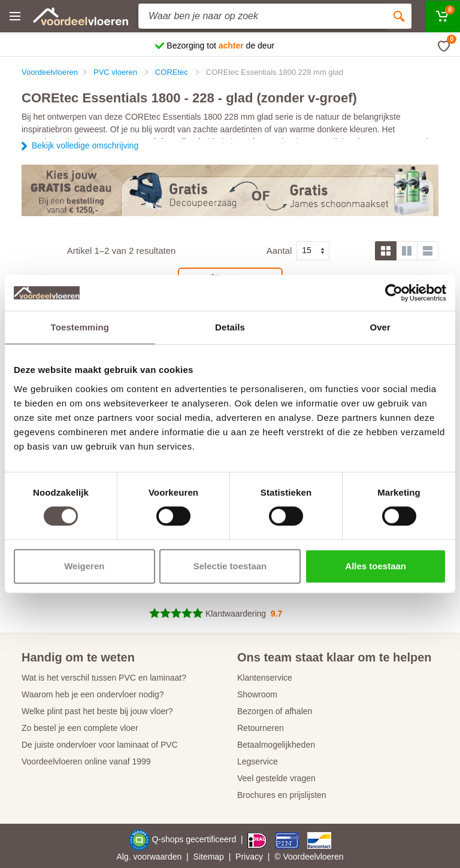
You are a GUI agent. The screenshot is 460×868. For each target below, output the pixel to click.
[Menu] (15, 16)
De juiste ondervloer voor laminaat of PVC (100, 745)
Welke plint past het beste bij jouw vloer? (97, 711)
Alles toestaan (376, 566)
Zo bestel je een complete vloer (80, 728)
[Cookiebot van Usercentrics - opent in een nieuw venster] (394, 293)
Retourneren (261, 728)
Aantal (279, 251)
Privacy (249, 857)
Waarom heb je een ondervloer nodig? (93, 694)
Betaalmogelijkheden (276, 745)
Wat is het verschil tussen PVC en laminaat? (104, 678)
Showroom (257, 694)
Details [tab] (230, 327)
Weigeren (84, 566)
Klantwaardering (236, 614)
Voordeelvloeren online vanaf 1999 (86, 761)
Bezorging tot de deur (220, 45)
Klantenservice (265, 678)
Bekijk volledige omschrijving (85, 145)
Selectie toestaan (230, 566)
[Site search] (262, 16)
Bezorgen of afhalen (275, 711)
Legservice (258, 761)
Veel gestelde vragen (276, 778)
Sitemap (209, 857)
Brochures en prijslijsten (282, 795)
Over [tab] (380, 327)
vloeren (330, 857)
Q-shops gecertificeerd (195, 839)
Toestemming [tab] (80, 327)
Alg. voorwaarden (149, 857)
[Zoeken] (399, 16)
